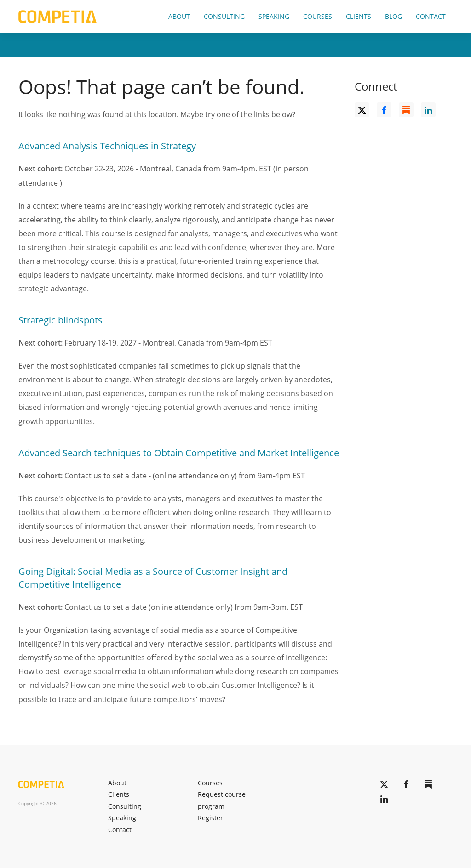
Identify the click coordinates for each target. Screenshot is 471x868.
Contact (431, 16)
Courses (318, 16)
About (179, 16)
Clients (359, 16)
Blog (393, 16)
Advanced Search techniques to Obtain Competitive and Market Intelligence (179, 453)
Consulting (224, 16)
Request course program (222, 800)
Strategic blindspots (60, 320)
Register (210, 818)
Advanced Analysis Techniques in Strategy (107, 146)
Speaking (274, 16)
